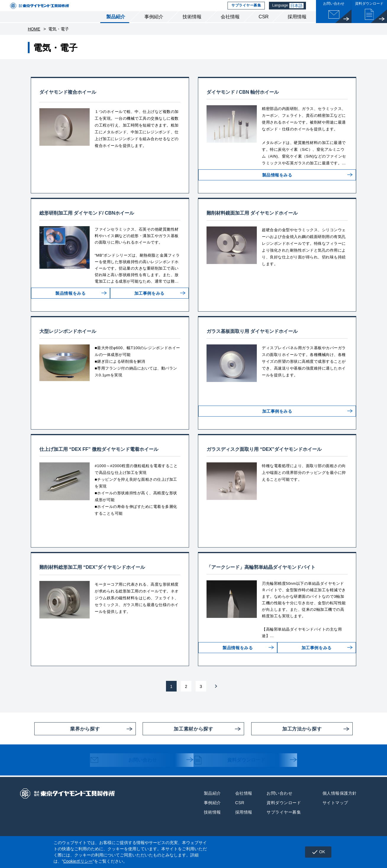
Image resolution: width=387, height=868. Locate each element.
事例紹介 (154, 26)
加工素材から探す (178, 738)
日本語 (298, 10)
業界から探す (67, 738)
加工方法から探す (286, 738)
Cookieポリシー (78, 861)
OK (316, 852)
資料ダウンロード (235, 770)
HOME (34, 38)
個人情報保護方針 (340, 803)
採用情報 (297, 26)
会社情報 (230, 26)
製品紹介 (116, 26)
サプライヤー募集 (245, 10)
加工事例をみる (147, 307)
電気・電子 (59, 38)
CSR (264, 26)
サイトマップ (335, 812)
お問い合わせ (129, 770)
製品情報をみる (277, 189)
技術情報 (192, 26)
